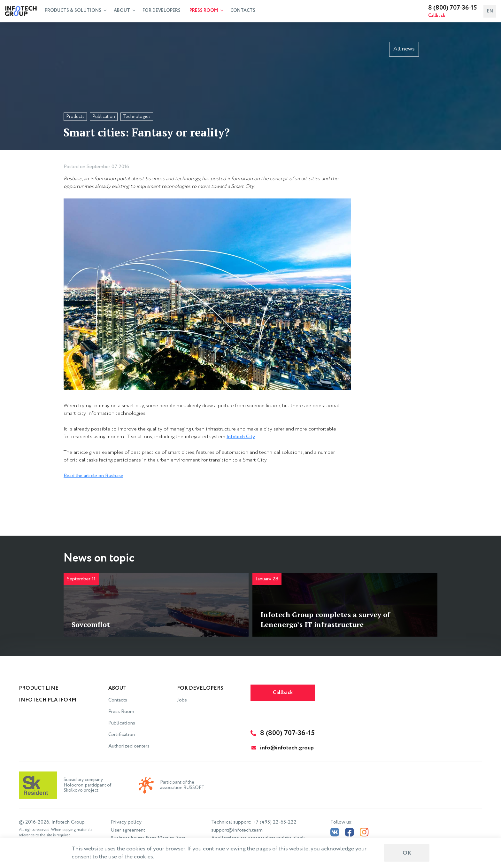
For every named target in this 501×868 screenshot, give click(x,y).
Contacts (243, 11)
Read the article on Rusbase (93, 476)
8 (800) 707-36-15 (453, 8)
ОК (407, 853)
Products (75, 117)
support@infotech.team (237, 830)
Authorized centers (129, 746)
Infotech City (241, 437)
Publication (104, 117)
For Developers (162, 11)
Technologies (137, 117)
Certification (122, 735)
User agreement (128, 830)
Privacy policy (126, 822)
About (124, 11)
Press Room (206, 11)
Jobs (182, 700)
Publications (122, 723)
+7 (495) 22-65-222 (275, 822)
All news (404, 49)
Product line (39, 688)
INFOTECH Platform (48, 700)
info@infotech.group (283, 748)
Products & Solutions (76, 11)
